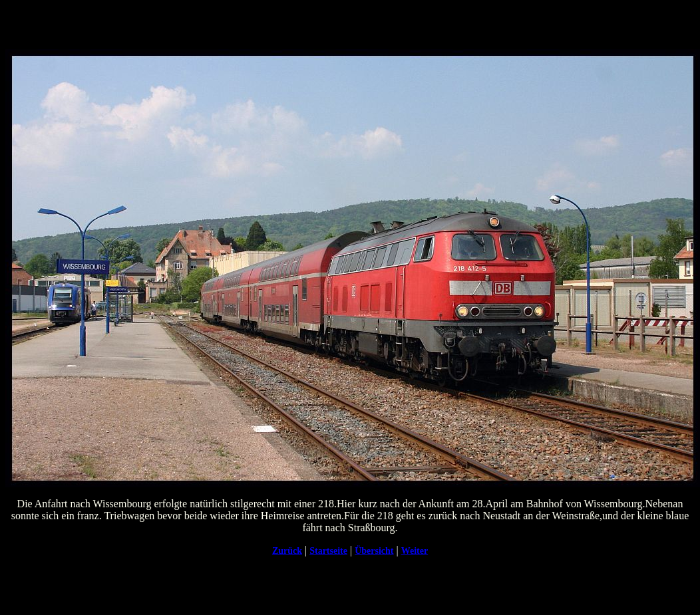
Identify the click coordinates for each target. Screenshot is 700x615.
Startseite (328, 551)
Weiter (415, 551)
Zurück (287, 551)
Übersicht (374, 551)
